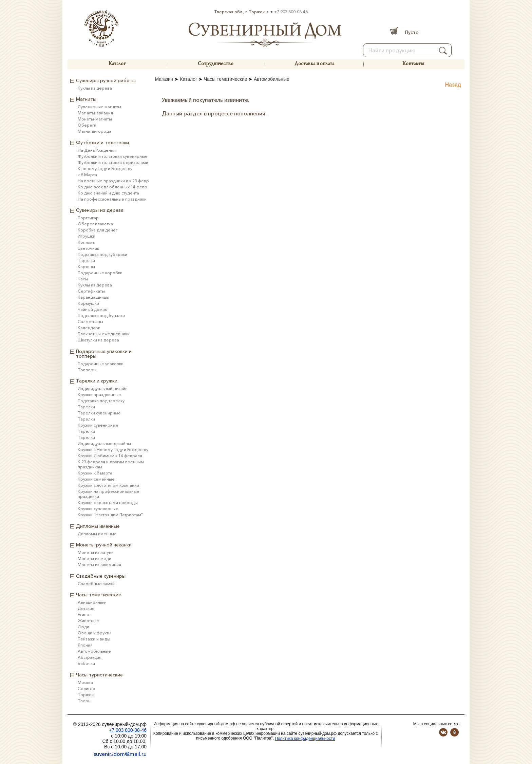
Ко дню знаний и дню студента (108, 193)
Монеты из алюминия (99, 565)
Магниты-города (94, 131)
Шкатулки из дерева (98, 340)
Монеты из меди (94, 558)
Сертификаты (91, 291)
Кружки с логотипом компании (108, 485)
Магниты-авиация (95, 113)
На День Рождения (97, 150)
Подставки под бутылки (101, 315)
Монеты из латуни (96, 552)
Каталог (117, 64)
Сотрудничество (216, 64)
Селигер (87, 688)
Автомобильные (272, 79)
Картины (86, 267)
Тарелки (86, 260)
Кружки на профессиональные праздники (109, 494)
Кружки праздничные (99, 395)
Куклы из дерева (95, 88)
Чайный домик (92, 309)
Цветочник (88, 248)
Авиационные (92, 602)
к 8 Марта (87, 175)
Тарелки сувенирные (99, 413)
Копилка (86, 242)
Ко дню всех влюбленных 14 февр (112, 187)
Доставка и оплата (314, 64)
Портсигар (88, 218)
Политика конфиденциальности (305, 739)
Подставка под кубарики (102, 254)
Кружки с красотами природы (108, 502)
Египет (84, 614)
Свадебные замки (96, 584)
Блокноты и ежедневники (104, 334)
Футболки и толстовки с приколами (113, 162)
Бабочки (86, 663)
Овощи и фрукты (94, 633)
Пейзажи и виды (94, 639)
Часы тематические (225, 79)
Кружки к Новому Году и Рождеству (113, 450)
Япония (85, 645)
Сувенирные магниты (99, 107)
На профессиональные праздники (112, 199)
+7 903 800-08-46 (291, 12)
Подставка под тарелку (101, 401)
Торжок (86, 695)
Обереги (87, 125)
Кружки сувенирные (98, 425)
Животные (88, 621)
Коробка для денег (98, 230)
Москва (85, 682)
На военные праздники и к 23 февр (113, 181)
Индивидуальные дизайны (104, 443)
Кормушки (88, 303)
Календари (89, 328)
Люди (83, 627)
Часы (83, 279)
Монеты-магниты (95, 119)
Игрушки (87, 236)
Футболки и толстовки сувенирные (113, 156)
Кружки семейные (96, 479)
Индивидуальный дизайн (103, 388)
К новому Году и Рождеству (105, 169)
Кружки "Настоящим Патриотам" (110, 515)
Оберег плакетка (95, 224)
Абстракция (90, 657)
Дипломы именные (97, 534)
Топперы (87, 370)
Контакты (413, 64)
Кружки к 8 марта (95, 473)
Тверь (84, 701)
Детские (86, 608)
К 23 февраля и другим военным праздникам (111, 464)
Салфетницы (90, 322)
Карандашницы (93, 297)
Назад (453, 85)
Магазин (164, 79)
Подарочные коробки (100, 273)
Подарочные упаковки (101, 364)
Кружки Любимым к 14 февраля (110, 456)
